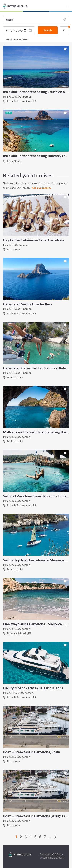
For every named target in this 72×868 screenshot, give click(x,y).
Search (48, 30)
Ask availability (41, 188)
